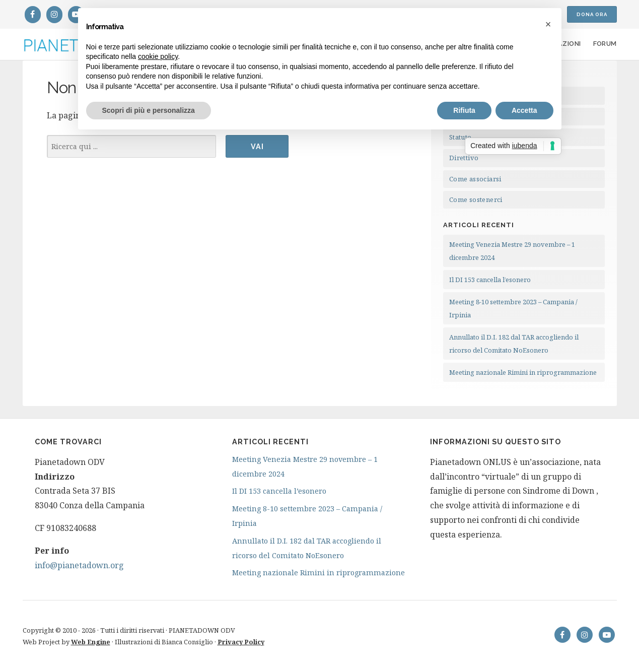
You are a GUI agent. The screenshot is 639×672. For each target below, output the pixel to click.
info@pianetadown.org (79, 565)
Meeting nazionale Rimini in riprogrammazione (523, 372)
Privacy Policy (241, 642)
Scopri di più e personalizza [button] (149, 110)
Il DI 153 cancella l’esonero (490, 280)
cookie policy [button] (158, 56)
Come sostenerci (476, 199)
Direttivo (464, 158)
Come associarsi (475, 179)
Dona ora (592, 14)
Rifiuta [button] (464, 110)
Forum (605, 44)
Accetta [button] (524, 110)
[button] (548, 24)
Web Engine (91, 642)
